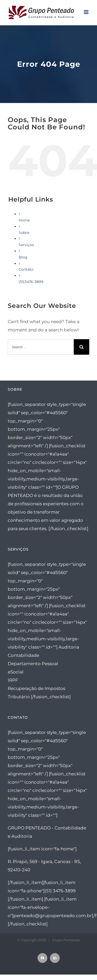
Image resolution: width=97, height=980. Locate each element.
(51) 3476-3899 (60, 891)
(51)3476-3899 (31, 282)
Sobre (24, 233)
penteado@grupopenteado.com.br (53, 916)
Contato (26, 269)
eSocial (16, 672)
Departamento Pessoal (33, 664)
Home (24, 220)
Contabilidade (24, 655)
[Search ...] (41, 347)
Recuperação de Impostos (36, 688)
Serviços (26, 245)
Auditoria (69, 647)
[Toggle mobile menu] (87, 12)
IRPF (13, 680)
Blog (23, 257)
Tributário (19, 697)
